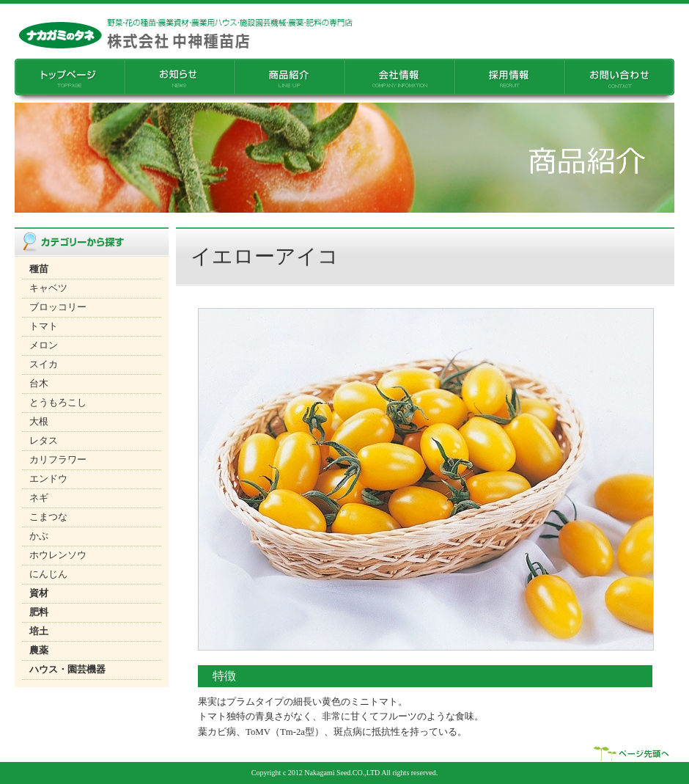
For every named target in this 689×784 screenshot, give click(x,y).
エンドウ (48, 479)
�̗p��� (509, 81)
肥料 (39, 612)
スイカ (44, 364)
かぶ (39, 536)
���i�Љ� (290, 81)
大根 (39, 422)
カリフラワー (58, 460)
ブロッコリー (58, 307)
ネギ (39, 498)
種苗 (39, 269)
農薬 (39, 651)
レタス (44, 441)
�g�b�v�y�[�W (70, 81)
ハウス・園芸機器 (67, 670)
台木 (39, 384)
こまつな (48, 517)
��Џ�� (399, 81)
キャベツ (48, 288)
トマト (44, 326)
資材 (39, 593)
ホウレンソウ (58, 555)
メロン (44, 345)
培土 (39, 631)
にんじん (48, 574)
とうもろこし (58, 403)
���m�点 (180, 81)
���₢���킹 (619, 81)
